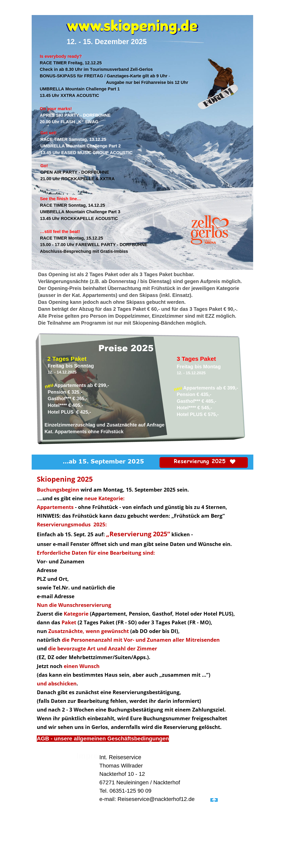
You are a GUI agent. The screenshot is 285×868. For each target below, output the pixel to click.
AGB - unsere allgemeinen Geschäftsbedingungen (103, 739)
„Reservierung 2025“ (138, 534)
